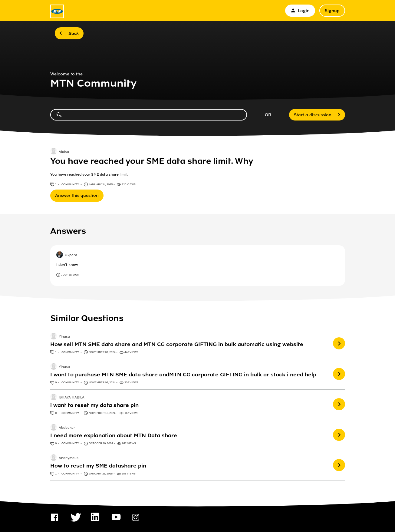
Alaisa (64, 152)
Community (71, 184)
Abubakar (67, 428)
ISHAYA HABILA (72, 398)
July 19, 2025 (70, 275)
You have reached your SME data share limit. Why (152, 161)
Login (300, 11)
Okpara (71, 256)
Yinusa (64, 337)
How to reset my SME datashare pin (98, 466)
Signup (332, 11)
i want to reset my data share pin (94, 405)
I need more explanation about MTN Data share (114, 435)
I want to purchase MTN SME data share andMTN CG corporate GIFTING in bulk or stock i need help (183, 375)
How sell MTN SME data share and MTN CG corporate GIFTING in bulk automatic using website (177, 344)
